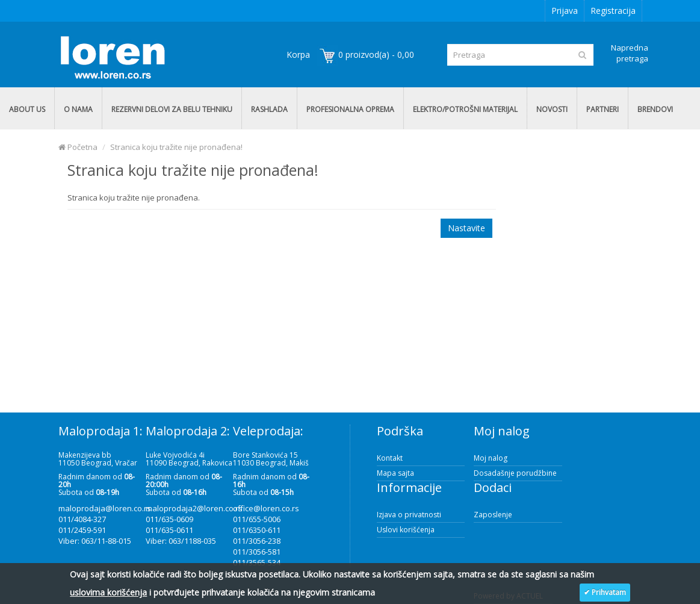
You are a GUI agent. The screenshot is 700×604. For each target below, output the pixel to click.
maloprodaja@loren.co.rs (105, 508)
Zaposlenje (493, 515)
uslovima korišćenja (108, 592)
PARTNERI (602, 109)
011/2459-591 (82, 530)
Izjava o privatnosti (409, 515)
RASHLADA (269, 109)
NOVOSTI (552, 109)
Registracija (613, 11)
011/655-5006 (257, 519)
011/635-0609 (169, 519)
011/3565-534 (257, 562)
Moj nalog (491, 458)
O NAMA (78, 109)
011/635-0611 (169, 530)
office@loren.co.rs (266, 508)
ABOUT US (27, 109)
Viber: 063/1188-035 (181, 541)
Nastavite (466, 228)
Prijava (565, 11)
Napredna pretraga (630, 53)
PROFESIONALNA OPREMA (350, 109)
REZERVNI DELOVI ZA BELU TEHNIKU (172, 109)
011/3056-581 (257, 552)
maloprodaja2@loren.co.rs (194, 508)
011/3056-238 (257, 541)
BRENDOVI (655, 109)
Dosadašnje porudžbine (515, 473)
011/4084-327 (82, 519)
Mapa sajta (395, 473)
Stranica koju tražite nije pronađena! (176, 147)
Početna (78, 147)
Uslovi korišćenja (406, 530)
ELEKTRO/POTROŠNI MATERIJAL (465, 109)
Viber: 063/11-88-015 (95, 541)
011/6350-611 (257, 530)
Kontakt (390, 458)
